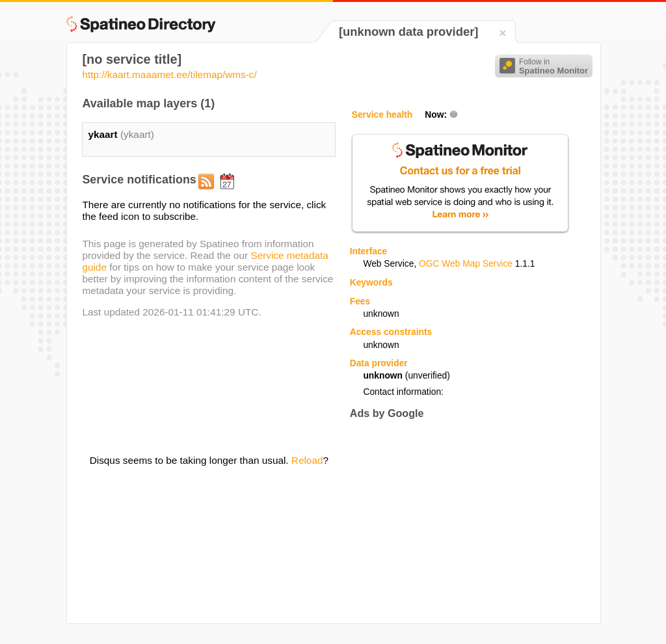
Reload (307, 460)
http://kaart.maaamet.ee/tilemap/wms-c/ (169, 74)
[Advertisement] (459, 521)
